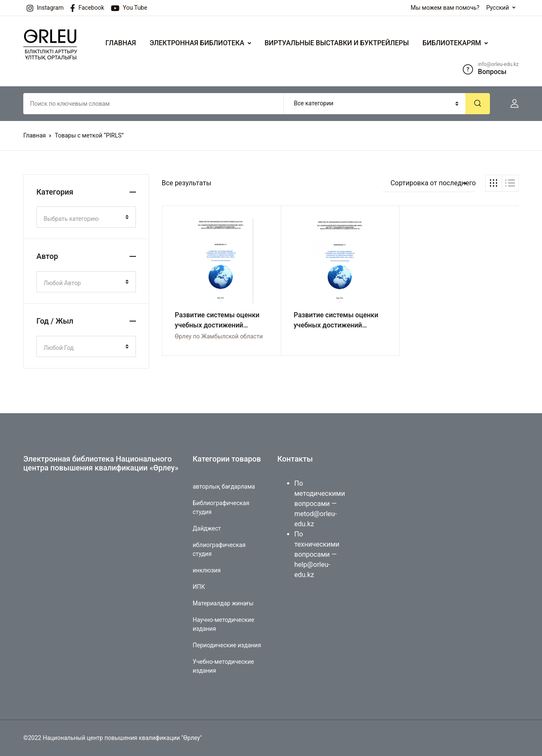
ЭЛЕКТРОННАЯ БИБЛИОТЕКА (197, 43)
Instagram (45, 8)
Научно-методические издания (223, 624)
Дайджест (207, 528)
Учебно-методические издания (223, 666)
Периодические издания (227, 645)
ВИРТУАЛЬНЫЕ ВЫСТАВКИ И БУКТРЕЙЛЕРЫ (337, 43)
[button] (511, 104)
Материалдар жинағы (223, 603)
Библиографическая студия (221, 507)
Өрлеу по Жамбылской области (219, 336)
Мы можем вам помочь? (445, 8)
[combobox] (86, 217)
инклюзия (207, 570)
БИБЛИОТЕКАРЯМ (452, 43)
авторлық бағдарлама (224, 487)
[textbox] (83, 219)
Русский (498, 8)
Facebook (87, 8)
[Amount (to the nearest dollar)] (153, 104)
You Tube (129, 8)
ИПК (199, 587)
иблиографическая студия (219, 549)
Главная (35, 135)
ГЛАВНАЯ (121, 43)
